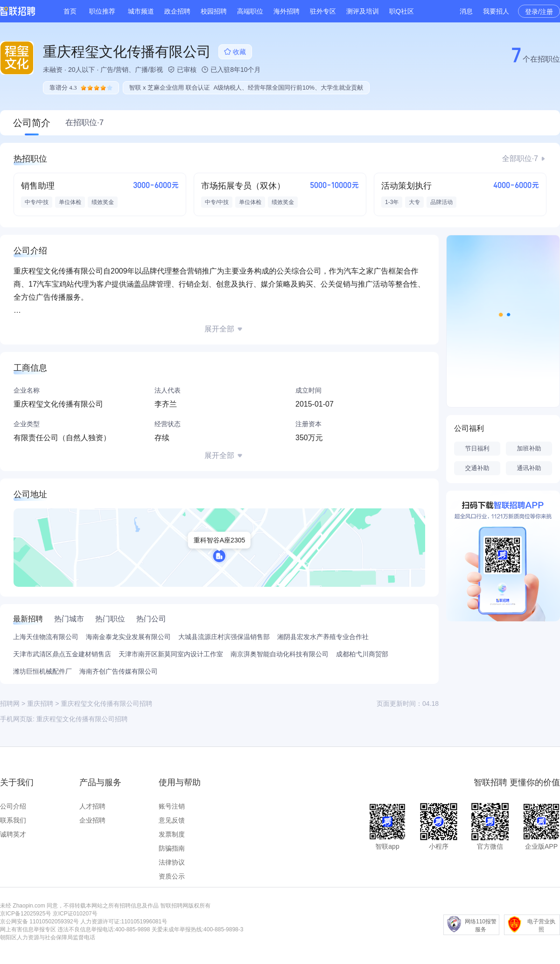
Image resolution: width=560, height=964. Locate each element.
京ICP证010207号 (75, 914)
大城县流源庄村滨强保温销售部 (224, 637)
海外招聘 (287, 11)
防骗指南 (172, 848)
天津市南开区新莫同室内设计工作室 (171, 654)
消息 (466, 11)
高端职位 (250, 11)
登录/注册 (539, 12)
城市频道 (141, 11)
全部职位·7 (520, 158)
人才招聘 (92, 806)
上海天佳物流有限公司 (46, 637)
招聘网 (10, 704)
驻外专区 (323, 11)
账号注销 (172, 806)
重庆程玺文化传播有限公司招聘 (82, 719)
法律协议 (172, 862)
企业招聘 (92, 820)
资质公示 (172, 876)
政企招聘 (177, 11)
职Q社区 (402, 11)
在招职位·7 (84, 123)
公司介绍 (13, 806)
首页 (70, 11)
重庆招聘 (40, 704)
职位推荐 (102, 11)
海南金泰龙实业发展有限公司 (128, 637)
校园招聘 (214, 11)
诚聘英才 (13, 834)
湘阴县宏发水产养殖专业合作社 (323, 637)
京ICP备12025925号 (25, 914)
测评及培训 (363, 11)
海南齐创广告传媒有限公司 (119, 671)
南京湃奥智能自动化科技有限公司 (280, 654)
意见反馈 (172, 820)
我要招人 (496, 11)
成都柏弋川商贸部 (362, 654)
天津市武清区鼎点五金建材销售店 (62, 654)
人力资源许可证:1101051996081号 (124, 922)
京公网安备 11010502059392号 (39, 922)
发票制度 (172, 834)
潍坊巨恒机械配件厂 (42, 671)
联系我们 (13, 820)
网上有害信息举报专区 (28, 929)
